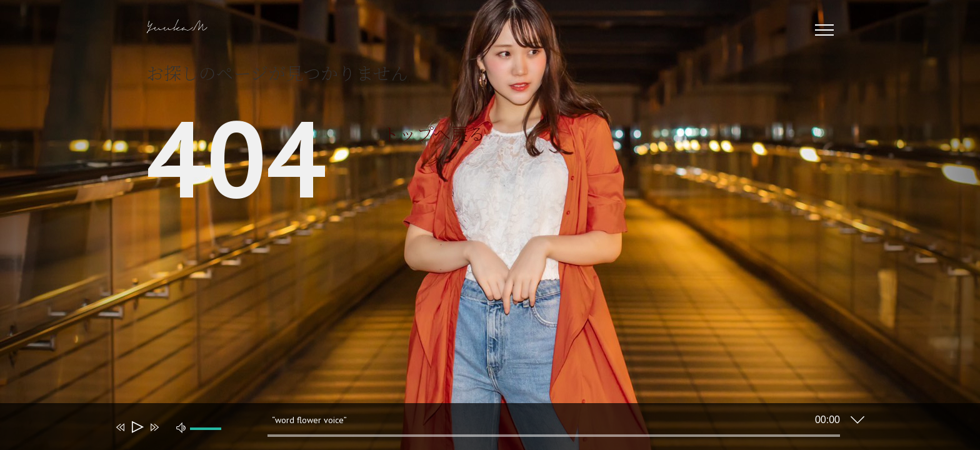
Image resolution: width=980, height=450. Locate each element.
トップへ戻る (434, 133)
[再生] (137, 427)
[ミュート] (181, 427)
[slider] (554, 436)
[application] (481, 429)
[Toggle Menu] (825, 30)
